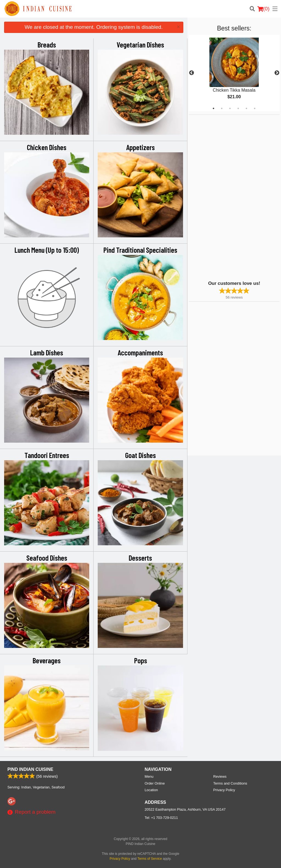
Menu (149, 776)
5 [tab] (246, 108)
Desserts (140, 558)
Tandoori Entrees (47, 455)
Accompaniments (140, 352)
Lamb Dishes (47, 352)
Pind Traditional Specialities (140, 250)
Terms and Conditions (230, 783)
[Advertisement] (223, 197)
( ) (263, 9)
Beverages (47, 660)
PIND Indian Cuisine (30, 769)
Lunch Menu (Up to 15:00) (47, 250)
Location (151, 790)
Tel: (161, 818)
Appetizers (140, 147)
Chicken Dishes (47, 147)
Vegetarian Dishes (140, 44)
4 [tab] (238, 108)
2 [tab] (222, 108)
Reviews (220, 776)
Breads (47, 44)
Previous (192, 73)
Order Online (155, 783)
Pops (141, 660)
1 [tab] (213, 108)
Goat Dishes (140, 455)
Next (277, 73)
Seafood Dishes (47, 558)
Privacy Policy (224, 790)
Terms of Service (150, 859)
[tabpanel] (234, 73)
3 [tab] (230, 108)
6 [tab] (255, 108)
